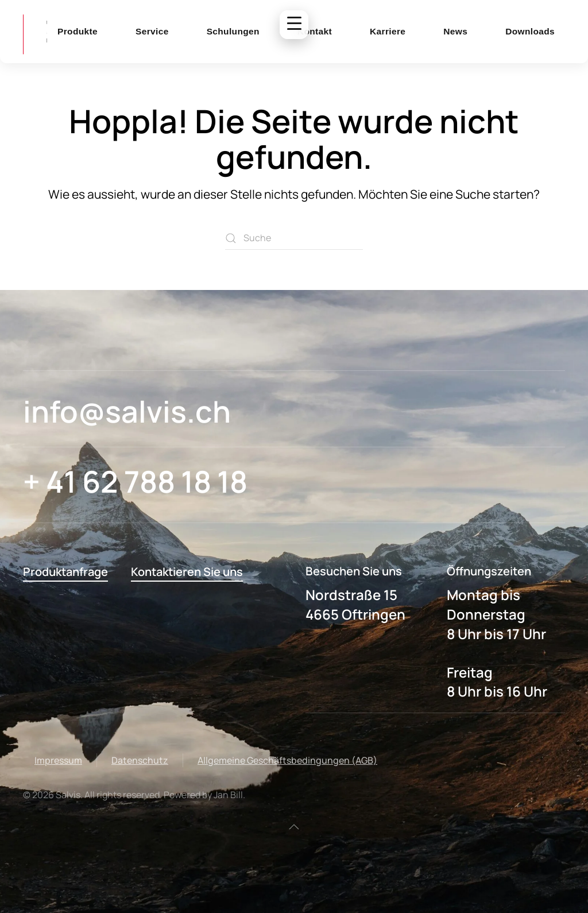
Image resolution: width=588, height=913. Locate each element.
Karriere (388, 31)
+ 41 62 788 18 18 (135, 481)
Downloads (530, 31)
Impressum (58, 760)
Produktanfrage (65, 572)
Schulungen (233, 31)
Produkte (78, 31)
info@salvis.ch (127, 411)
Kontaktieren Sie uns (187, 572)
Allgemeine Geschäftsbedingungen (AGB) (287, 760)
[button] (294, 827)
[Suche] (294, 238)
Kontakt (315, 31)
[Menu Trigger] (294, 25)
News (455, 31)
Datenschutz (140, 760)
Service (152, 31)
